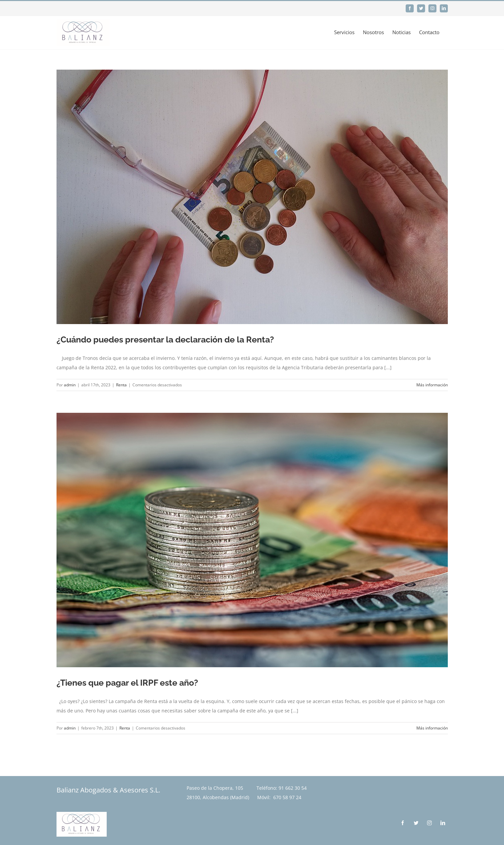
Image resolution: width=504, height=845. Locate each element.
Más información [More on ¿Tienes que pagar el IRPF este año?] (432, 728)
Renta (121, 385)
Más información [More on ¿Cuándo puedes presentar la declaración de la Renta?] (432, 385)
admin (70, 385)
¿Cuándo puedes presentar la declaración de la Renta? (165, 339)
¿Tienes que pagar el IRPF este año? (127, 683)
